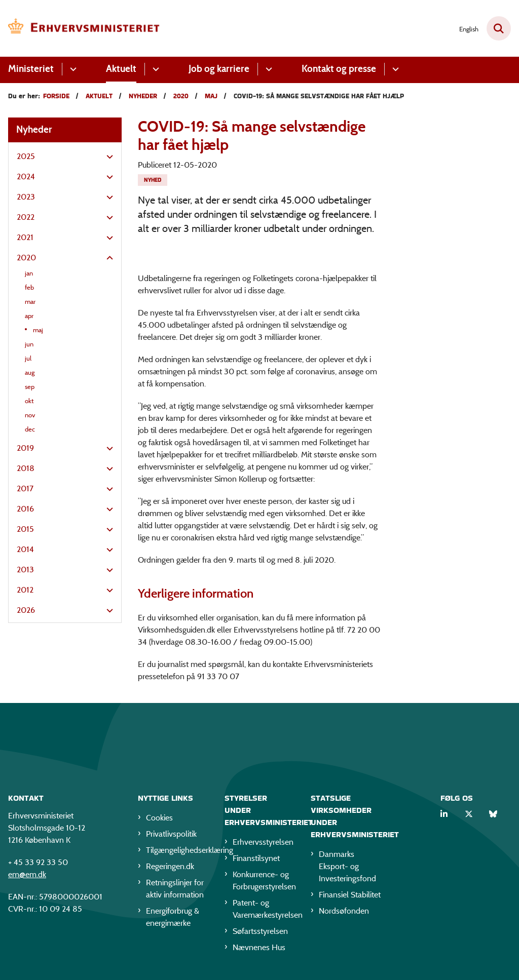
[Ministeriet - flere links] (72, 69)
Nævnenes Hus (259, 947)
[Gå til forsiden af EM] (80, 28)
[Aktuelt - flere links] (154, 69)
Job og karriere (219, 69)
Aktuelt (121, 69)
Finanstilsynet (256, 858)
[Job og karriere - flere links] (267, 69)
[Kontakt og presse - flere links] (394, 69)
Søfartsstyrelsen (260, 931)
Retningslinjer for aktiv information (175, 889)
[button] (107, 157)
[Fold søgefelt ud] (499, 28)
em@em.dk (27, 874)
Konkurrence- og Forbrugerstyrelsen (264, 880)
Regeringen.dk (170, 866)
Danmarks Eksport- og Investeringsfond (347, 866)
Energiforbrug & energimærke (173, 917)
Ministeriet (31, 69)
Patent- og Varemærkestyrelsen (264, 909)
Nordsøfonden (344, 911)
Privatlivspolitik (171, 834)
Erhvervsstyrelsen (263, 842)
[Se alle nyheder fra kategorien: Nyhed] (153, 180)
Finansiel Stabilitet (350, 895)
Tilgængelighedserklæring (177, 850)
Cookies (159, 818)
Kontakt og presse (339, 69)
